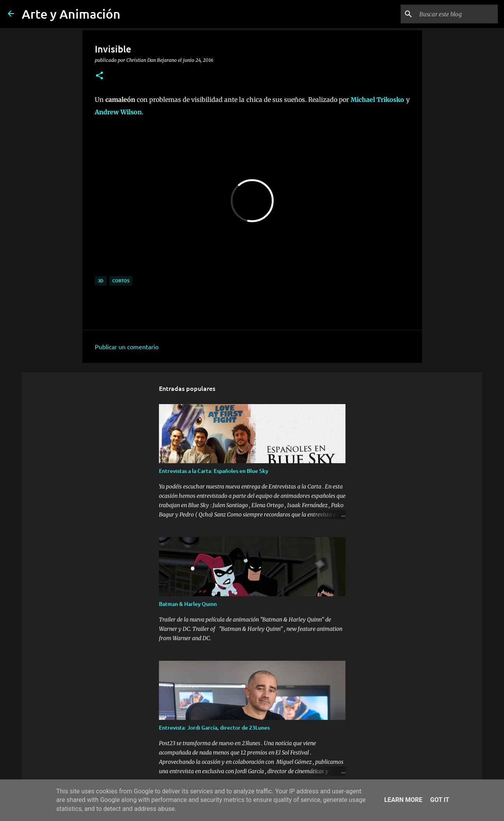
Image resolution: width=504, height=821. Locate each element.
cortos (121, 281)
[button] (99, 76)
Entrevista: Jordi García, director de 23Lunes (214, 727)
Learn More (403, 800)
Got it (440, 800)
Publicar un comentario (127, 347)
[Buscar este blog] (457, 14)
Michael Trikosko (377, 100)
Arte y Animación (71, 14)
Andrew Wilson (118, 112)
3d (101, 281)
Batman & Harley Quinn (188, 604)
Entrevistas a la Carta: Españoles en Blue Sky (214, 471)
